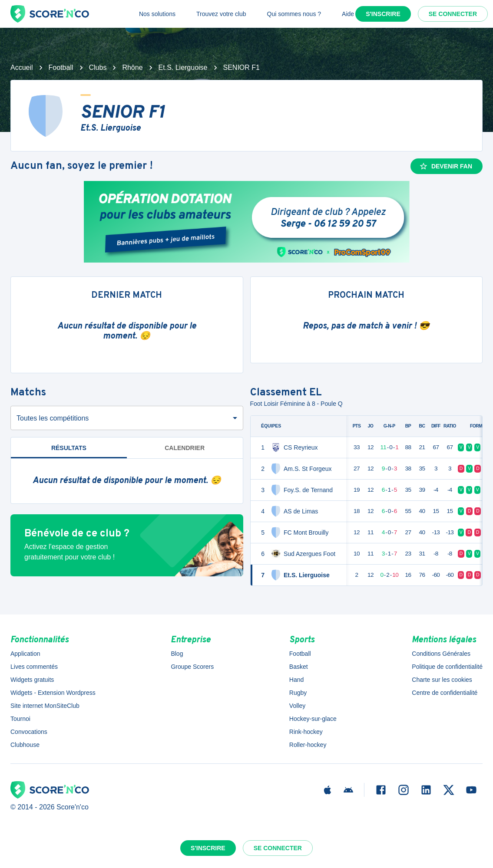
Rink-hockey (306, 732)
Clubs (98, 67)
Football (61, 67)
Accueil (22, 67)
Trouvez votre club (221, 14)
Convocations (29, 732)
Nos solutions (157, 14)
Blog (177, 654)
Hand (296, 680)
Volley (297, 706)
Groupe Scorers (192, 667)
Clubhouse (25, 745)
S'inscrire (383, 14)
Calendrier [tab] (185, 448)
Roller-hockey (308, 745)
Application (25, 654)
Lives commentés (34, 667)
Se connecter (453, 14)
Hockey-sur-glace (313, 719)
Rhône (132, 67)
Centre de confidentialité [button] (445, 693)
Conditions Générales (441, 654)
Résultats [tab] (69, 448)
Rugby (298, 693)
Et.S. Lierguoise (183, 67)
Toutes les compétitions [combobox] (53, 418)
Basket (299, 667)
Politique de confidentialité (447, 667)
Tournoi (20, 719)
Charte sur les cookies (442, 680)
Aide (348, 14)
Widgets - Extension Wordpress (53, 693)
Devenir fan (446, 166)
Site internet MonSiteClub (45, 706)
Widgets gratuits (32, 680)
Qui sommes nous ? (294, 14)
